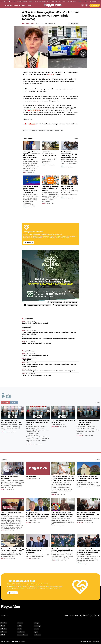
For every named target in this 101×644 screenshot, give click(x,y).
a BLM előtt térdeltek (34, 110)
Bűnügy (49, 1)
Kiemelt (15, 5)
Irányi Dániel (26, 23)
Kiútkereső (86, 1)
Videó (34, 1)
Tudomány (69, 1)
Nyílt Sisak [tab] (5, 402)
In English (80, 1)
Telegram (32, 124)
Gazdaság (54, 1)
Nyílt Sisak (29, 5)
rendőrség (35, 130)
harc (24, 130)
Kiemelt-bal (42, 130)
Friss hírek (4, 623)
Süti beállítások (97, 641)
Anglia (28, 130)
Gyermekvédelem (41, 1)
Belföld (25, 1)
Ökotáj (75, 1)
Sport (64, 1)
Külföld (30, 1)
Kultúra (60, 1)
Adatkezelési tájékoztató (86, 641)
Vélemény (20, 1)
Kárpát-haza (21, 632)
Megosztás (74, 24)
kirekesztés (50, 130)
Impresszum (4, 615)
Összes (76, 139)
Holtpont (20, 623)
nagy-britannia (59, 130)
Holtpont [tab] (14, 402)
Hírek (32, 23)
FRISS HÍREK (8, 5)
